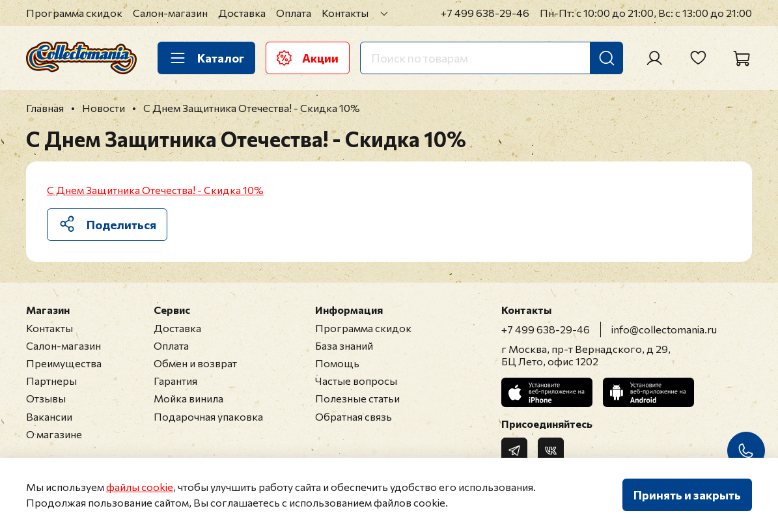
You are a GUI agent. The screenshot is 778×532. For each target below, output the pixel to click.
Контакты (345, 13)
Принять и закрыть (687, 495)
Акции (308, 58)
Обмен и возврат (195, 363)
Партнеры (51, 381)
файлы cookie (140, 487)
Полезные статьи (357, 398)
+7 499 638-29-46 (485, 13)
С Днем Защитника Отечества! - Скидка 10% (155, 190)
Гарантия (175, 381)
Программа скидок (74, 13)
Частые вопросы (356, 381)
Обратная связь (354, 416)
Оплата (294, 13)
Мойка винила (188, 398)
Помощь (337, 363)
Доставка (242, 13)
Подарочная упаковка (208, 416)
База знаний (344, 345)
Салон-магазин (170, 13)
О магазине (54, 434)
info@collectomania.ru (664, 329)
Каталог (206, 58)
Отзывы (46, 398)
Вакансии (49, 416)
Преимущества (64, 363)
